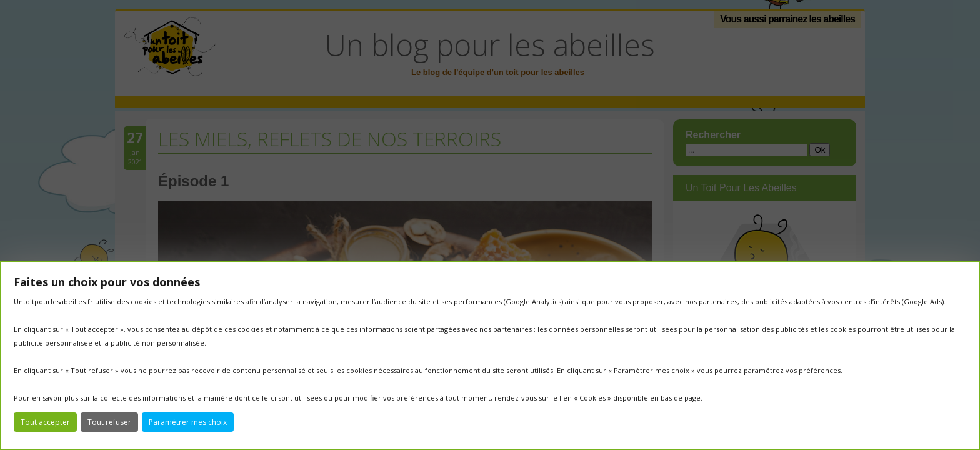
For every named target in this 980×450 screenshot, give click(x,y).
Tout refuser (109, 422)
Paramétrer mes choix (188, 422)
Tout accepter (45, 422)
